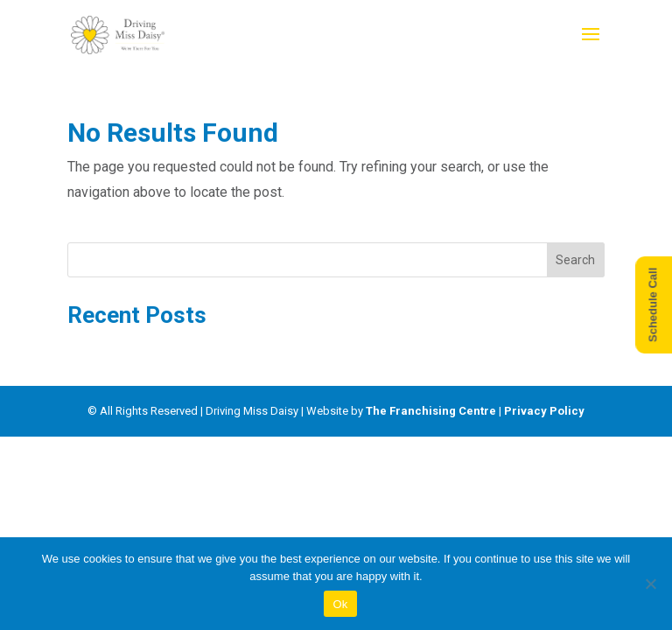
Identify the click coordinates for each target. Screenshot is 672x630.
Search (575, 260)
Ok (340, 604)
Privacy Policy (544, 411)
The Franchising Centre (431, 411)
